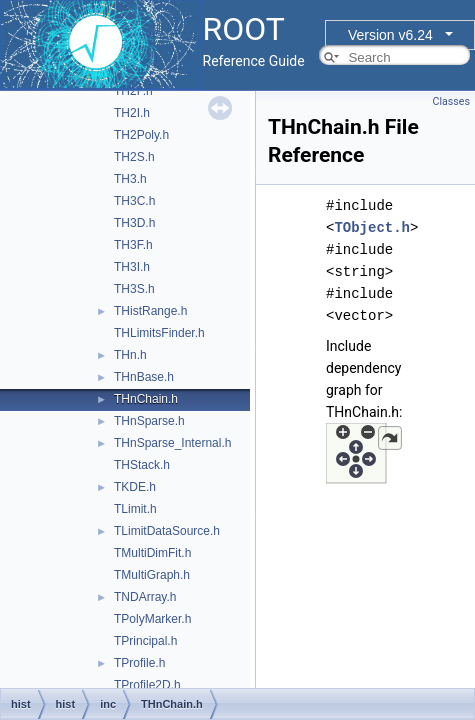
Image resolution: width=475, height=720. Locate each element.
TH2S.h (134, 157)
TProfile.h (139, 663)
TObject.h (372, 227)
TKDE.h (135, 487)
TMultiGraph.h (152, 575)
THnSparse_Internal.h (172, 443)
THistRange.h (150, 311)
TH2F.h (133, 91)
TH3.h (130, 179)
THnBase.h (144, 377)
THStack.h (142, 465)
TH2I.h (132, 113)
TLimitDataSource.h (167, 531)
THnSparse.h (149, 421)
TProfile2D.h (147, 685)
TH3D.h (134, 223)
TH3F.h (133, 245)
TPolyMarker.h (152, 619)
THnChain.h (146, 399)
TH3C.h (134, 201)
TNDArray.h (145, 597)
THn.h (130, 355)
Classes (451, 101)
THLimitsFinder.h (159, 333)
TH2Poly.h (141, 135)
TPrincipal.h (145, 641)
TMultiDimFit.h (152, 553)
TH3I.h (132, 267)
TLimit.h (135, 509)
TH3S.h (134, 289)
